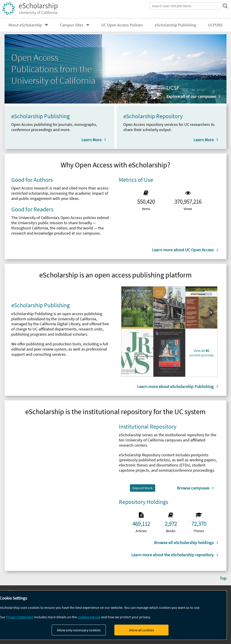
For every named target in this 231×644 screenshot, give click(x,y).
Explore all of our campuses (191, 96)
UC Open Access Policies (122, 25)
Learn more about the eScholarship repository (172, 555)
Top (223, 578)
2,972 (171, 524)
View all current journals (201, 353)
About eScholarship (25, 25)
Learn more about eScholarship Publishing (175, 386)
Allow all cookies (142, 630)
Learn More (91, 140)
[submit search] (225, 6)
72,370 (199, 524)
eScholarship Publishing (175, 25)
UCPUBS (215, 25)
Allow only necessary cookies (79, 630)
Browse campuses (193, 488)
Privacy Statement (20, 617)
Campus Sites (72, 25)
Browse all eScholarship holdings (184, 542)
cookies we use (89, 617)
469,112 (141, 524)
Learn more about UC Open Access (183, 250)
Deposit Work (142, 488)
